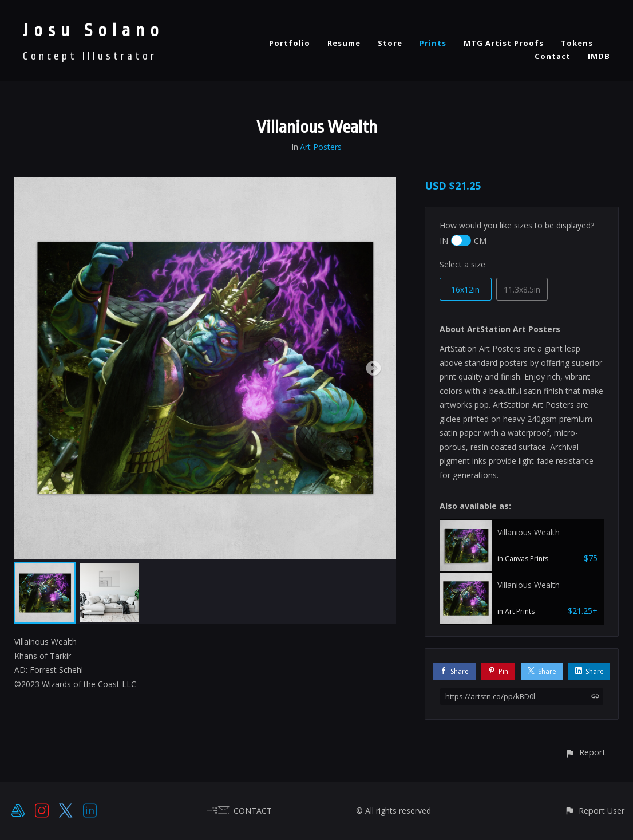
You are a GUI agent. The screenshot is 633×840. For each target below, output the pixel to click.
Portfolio (290, 43)
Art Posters (321, 147)
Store (390, 43)
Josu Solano (94, 30)
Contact (553, 56)
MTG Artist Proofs (504, 43)
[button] (585, 752)
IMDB (599, 56)
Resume (344, 43)
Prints (433, 43)
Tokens (577, 43)
